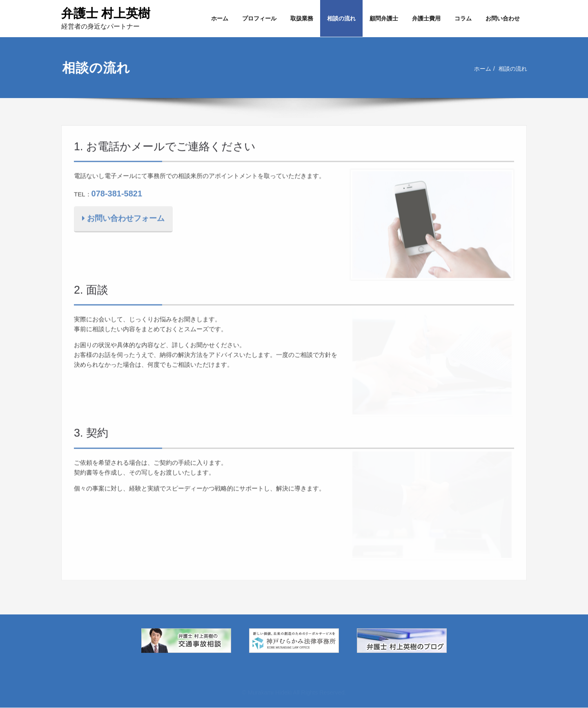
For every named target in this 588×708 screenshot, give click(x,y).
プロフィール (259, 18)
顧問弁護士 (384, 18)
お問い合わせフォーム (123, 217)
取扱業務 (302, 18)
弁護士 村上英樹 (106, 13)
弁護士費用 (426, 18)
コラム (463, 18)
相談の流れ (341, 18)
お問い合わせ (503, 18)
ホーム (220, 18)
